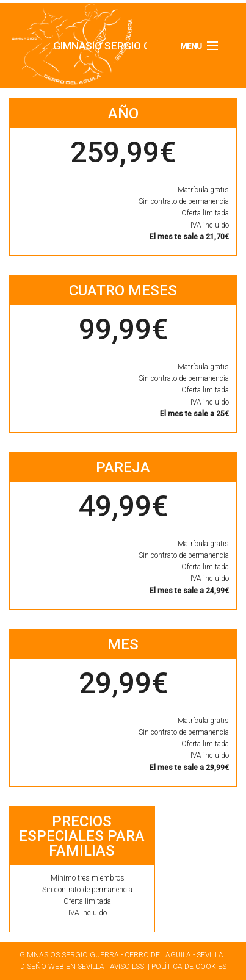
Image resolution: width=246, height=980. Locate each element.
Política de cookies (189, 967)
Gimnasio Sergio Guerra (63, 46)
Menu (191, 46)
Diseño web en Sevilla (62, 967)
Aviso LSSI (128, 967)
